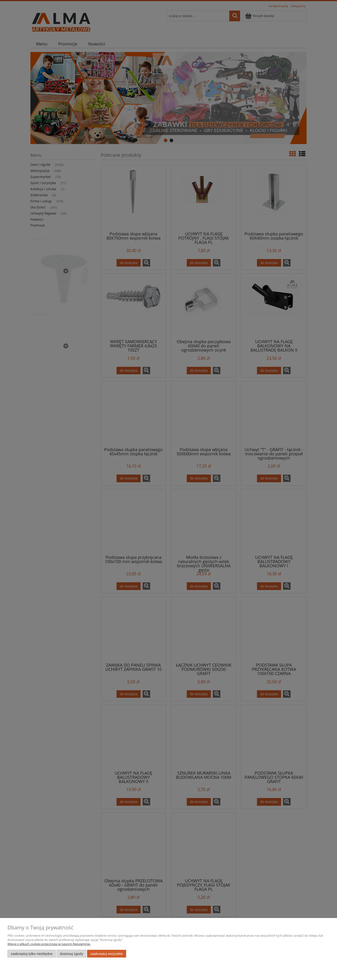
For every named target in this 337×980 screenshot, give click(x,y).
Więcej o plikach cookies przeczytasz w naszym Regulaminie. (49, 944)
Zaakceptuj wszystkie (107, 954)
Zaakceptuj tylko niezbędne (32, 954)
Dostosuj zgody (71, 954)
